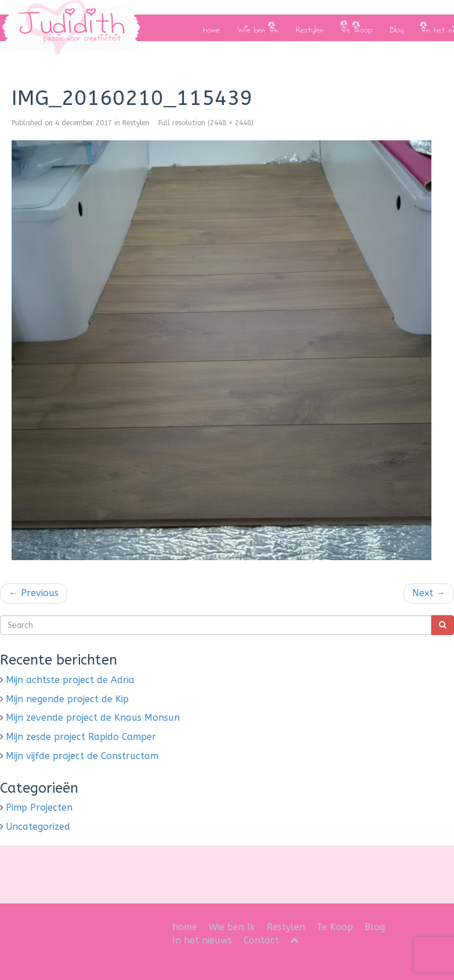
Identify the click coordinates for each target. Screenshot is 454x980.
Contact (261, 940)
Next (429, 593)
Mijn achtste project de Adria (70, 680)
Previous (34, 593)
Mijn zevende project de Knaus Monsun (93, 718)
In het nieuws (202, 940)
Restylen (310, 28)
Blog (397, 28)
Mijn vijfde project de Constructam (82, 756)
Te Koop (357, 28)
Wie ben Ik (258, 28)
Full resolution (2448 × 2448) (206, 123)
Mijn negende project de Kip (67, 699)
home (211, 28)
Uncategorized (38, 827)
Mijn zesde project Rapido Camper (81, 737)
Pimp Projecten (39, 807)
